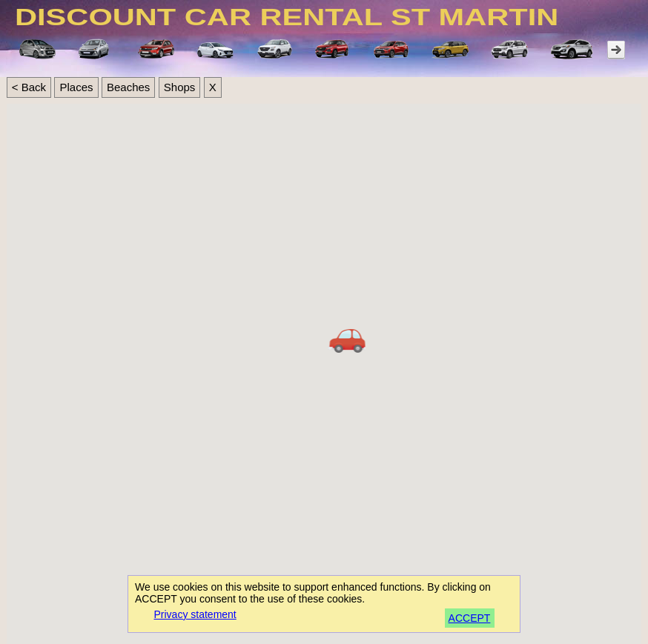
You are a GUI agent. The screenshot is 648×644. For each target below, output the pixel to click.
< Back (29, 87)
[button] (347, 342)
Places (76, 87)
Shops (180, 87)
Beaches (128, 87)
